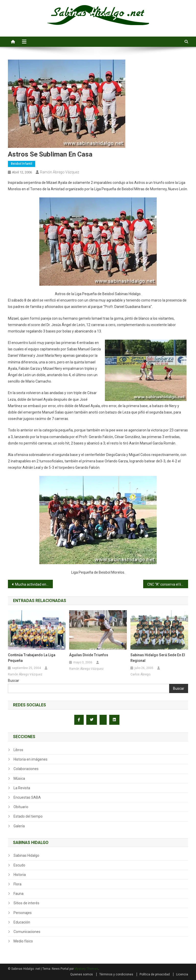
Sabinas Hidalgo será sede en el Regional (158, 658)
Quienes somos (82, 974)
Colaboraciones (26, 769)
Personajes (23, 913)
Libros (18, 750)
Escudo (19, 865)
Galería (19, 826)
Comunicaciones (27, 932)
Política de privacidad (155, 974)
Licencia (182, 974)
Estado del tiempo (28, 816)
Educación (22, 922)
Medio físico (23, 941)
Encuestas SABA (27, 797)
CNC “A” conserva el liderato (168, 584)
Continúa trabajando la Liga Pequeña (32, 658)
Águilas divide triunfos (89, 655)
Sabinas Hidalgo (26, 855)
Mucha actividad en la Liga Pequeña (34, 584)
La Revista (22, 788)
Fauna (19, 894)
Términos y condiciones (116, 974)
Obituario (21, 807)
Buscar (14, 681)
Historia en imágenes (30, 759)
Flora (17, 884)
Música (19, 778)
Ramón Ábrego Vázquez (60, 172)
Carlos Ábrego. (141, 674)
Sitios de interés (26, 903)
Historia (20, 875)
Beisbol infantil (22, 164)
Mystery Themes (86, 969)
